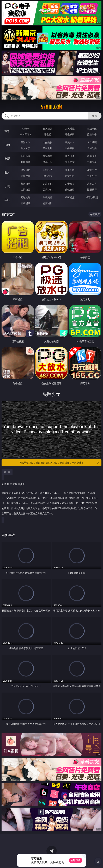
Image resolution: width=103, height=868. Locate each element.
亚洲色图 (48, 170)
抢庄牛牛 (92, 134)
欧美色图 (70, 170)
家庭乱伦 (48, 184)
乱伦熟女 (70, 162)
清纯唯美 (48, 176)
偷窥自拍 (26, 170)
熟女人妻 (26, 148)
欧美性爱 (92, 156)
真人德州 (48, 129)
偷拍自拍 (48, 156)
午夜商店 (48, 197)
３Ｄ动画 (92, 142)
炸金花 (48, 134)
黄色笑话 (70, 189)
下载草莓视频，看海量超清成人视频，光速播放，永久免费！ (59, 463)
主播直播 (70, 148)
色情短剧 (48, 203)
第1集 (7, 472)
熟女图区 (70, 176)
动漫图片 (92, 170)
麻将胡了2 (26, 134)
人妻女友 (70, 184)
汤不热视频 (92, 197)
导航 (7, 200)
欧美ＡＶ (70, 142)
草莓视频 (70, 197)
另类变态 (92, 162)
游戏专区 (92, 129)
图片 (7, 172)
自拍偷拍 (48, 142)
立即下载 (76, 860)
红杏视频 (26, 203)
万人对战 (70, 129)
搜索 (95, 116)
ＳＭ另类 (92, 148)
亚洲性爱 (26, 156)
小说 (7, 186)
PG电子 (25, 129)
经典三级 (48, 162)
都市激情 (26, 184)
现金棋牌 (70, 134)
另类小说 (48, 189)
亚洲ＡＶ (26, 142)
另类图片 (92, 176)
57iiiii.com (51, 107)
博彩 (7, 131)
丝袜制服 (48, 148)
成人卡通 (70, 156)
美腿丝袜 (26, 176)
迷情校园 (26, 189)
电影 (7, 159)
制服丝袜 (26, 162)
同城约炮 (26, 197)
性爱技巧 (92, 189)
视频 (7, 145)
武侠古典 (92, 184)
